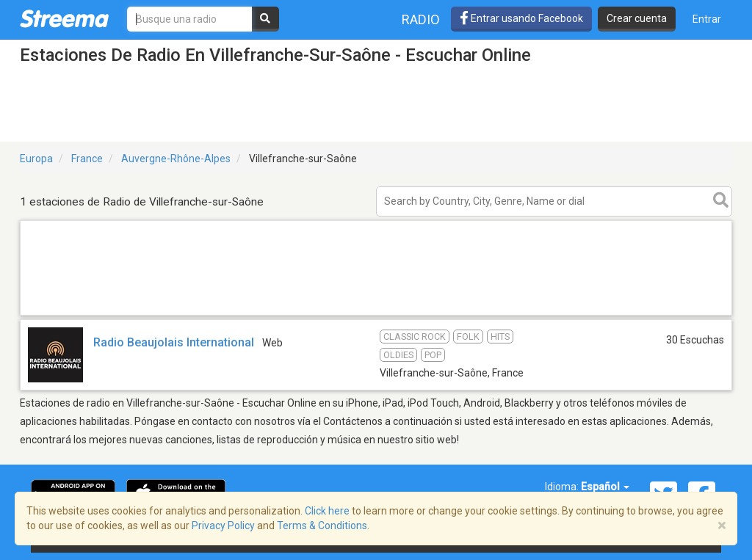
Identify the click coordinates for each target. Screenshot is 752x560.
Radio (421, 19)
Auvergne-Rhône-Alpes (176, 159)
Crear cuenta (637, 18)
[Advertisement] (376, 314)
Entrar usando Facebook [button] (521, 18)
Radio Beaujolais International (174, 342)
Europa (36, 159)
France (87, 159)
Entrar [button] (707, 19)
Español (605, 487)
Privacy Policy (223, 526)
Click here (327, 511)
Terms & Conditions (322, 526)
